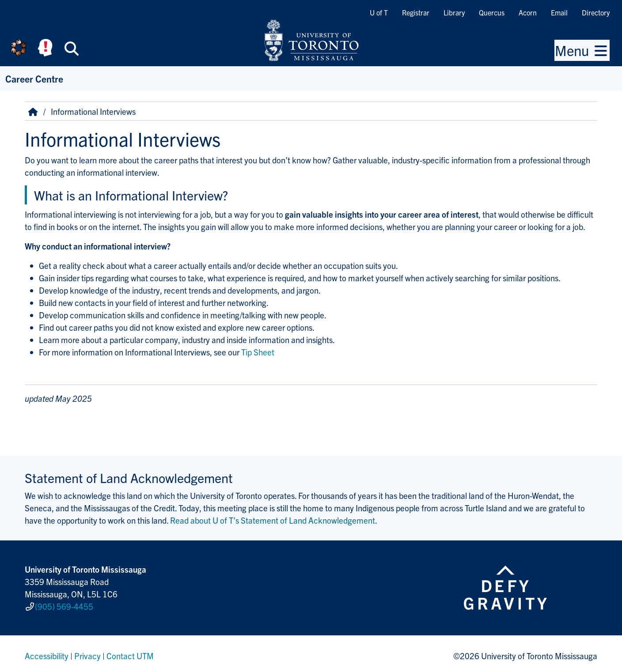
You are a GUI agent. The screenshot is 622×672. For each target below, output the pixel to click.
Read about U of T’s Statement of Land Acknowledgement (273, 520)
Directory (596, 12)
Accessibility (47, 652)
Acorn (528, 12)
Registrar (416, 12)
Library (454, 12)
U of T (379, 12)
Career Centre (34, 78)
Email (559, 12)
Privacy (87, 652)
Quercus (492, 12)
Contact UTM (130, 652)
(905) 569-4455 (64, 604)
